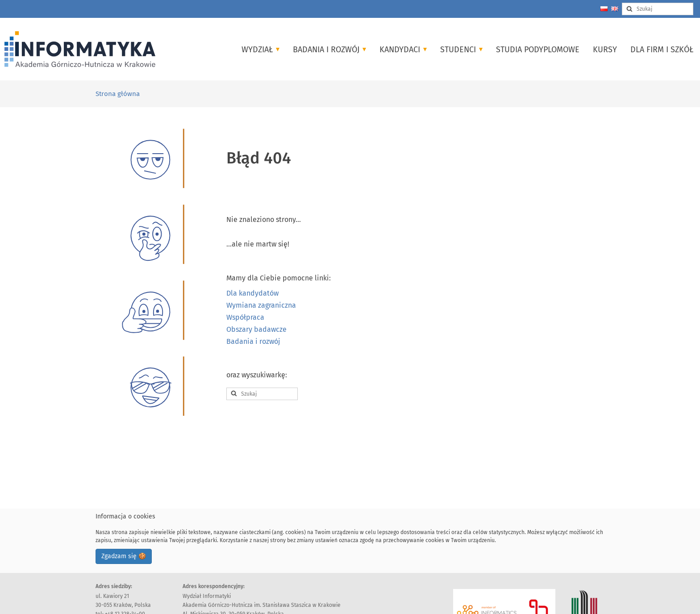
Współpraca (245, 317)
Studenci (461, 50)
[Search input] (658, 9)
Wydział (260, 50)
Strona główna (118, 94)
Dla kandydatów (252, 293)
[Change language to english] (615, 9)
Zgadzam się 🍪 (124, 556)
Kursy (605, 50)
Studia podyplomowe (538, 50)
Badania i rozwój (253, 341)
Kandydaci (403, 50)
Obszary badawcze (256, 329)
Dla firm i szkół (662, 50)
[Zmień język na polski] (604, 9)
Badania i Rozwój (329, 50)
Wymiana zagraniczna (261, 305)
